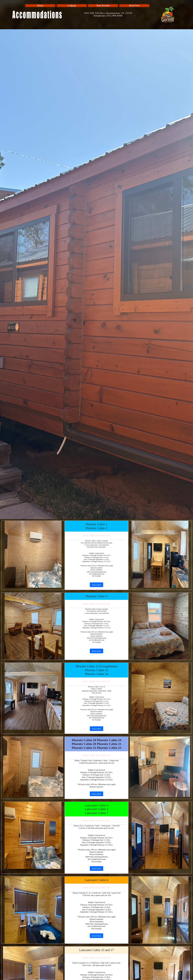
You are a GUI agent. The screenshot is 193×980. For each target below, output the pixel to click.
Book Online (97, 585)
